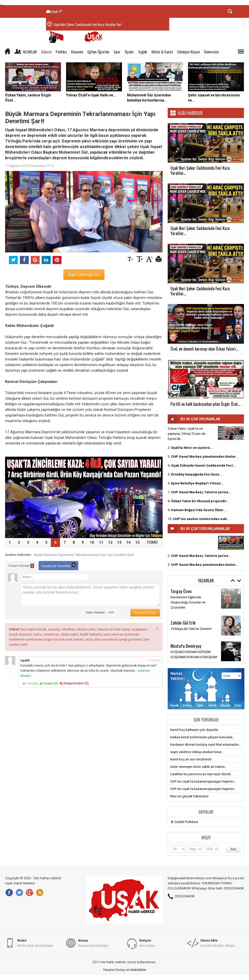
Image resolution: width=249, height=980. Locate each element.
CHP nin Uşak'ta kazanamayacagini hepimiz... (203, 781)
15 (137, 542)
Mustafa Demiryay (186, 646)
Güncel (46, 52)
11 (101, 542)
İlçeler (129, 52)
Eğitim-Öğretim (98, 52)
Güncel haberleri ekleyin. (218, 943)
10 (92, 542)
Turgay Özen (181, 591)
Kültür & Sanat (162, 52)
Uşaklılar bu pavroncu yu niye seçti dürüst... (202, 774)
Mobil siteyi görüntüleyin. (35, 943)
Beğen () (49, 683)
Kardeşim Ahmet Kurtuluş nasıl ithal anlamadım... (206, 745)
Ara (233, 849)
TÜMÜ (152, 542)
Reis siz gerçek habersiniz (189, 796)
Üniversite (211, 52)
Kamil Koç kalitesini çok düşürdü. (194, 730)
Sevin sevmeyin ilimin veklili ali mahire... (199, 767)
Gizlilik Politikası (186, 822)
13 (119, 542)
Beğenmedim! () (74, 683)
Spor (117, 52)
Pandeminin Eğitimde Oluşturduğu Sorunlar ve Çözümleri (188, 602)
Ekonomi (77, 52)
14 (128, 542)
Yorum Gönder (21, 566)
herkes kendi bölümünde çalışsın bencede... (202, 737)
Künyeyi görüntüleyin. (94, 943)
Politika (61, 52)
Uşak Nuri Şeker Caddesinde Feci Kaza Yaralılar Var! (88, 24)
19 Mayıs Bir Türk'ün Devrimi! (191, 629)
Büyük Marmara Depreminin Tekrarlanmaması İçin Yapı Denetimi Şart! (84, 555)
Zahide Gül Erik (183, 623)
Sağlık (143, 52)
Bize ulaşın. (147, 943)
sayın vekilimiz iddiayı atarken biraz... (197, 752)
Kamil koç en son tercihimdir (191, 759)
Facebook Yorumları (58, 565)
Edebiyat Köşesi (189, 52)
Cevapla (30, 683)
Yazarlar (30, 52)
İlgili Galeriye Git (84, 275)
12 (110, 542)
